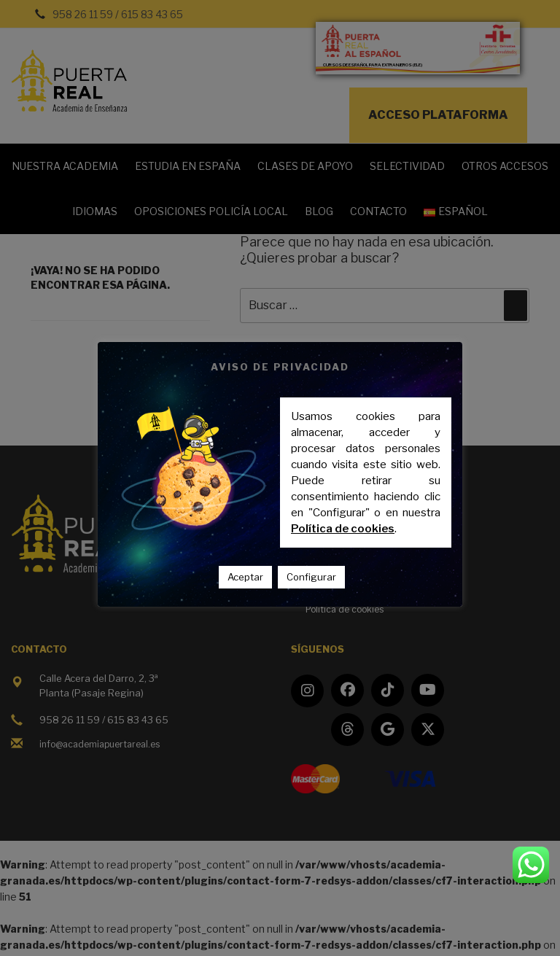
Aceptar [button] (245, 577)
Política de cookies (343, 529)
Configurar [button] (311, 577)
